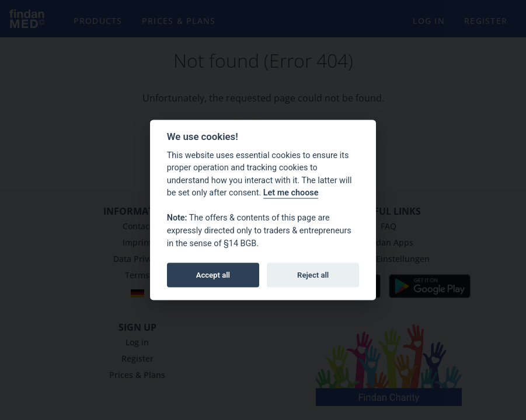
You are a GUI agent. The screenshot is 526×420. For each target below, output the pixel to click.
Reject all (313, 274)
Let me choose (291, 193)
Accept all (213, 274)
